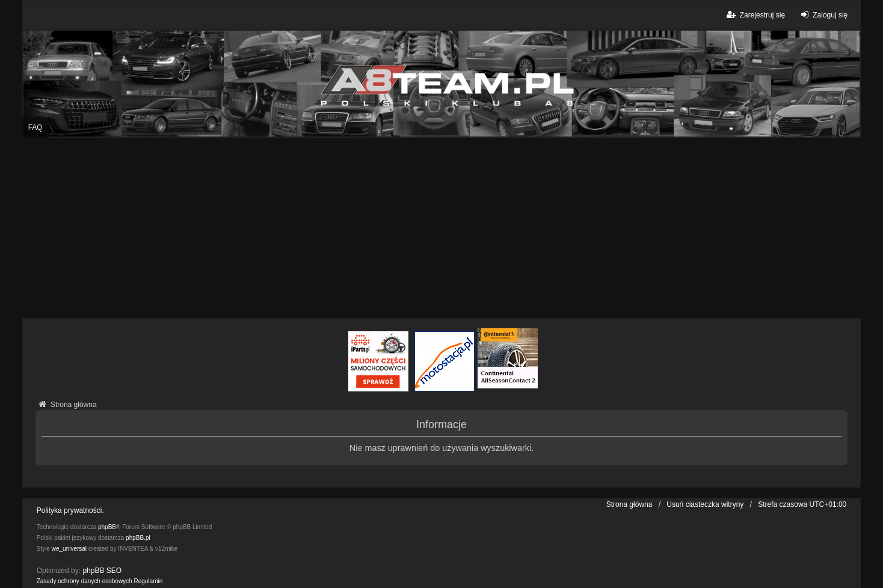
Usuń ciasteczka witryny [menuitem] (705, 504)
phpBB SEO (102, 571)
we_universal (69, 549)
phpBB (107, 527)
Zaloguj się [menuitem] (823, 15)
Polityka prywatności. (70, 510)
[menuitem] (85, 581)
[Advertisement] (441, 228)
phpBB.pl (138, 538)
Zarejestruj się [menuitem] (755, 15)
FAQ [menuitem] (35, 127)
